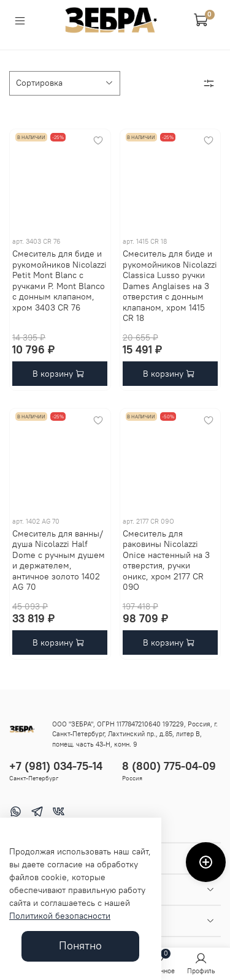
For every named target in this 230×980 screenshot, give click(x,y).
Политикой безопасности (60, 916)
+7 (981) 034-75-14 (56, 766)
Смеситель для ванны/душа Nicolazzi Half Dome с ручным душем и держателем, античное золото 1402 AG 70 (59, 560)
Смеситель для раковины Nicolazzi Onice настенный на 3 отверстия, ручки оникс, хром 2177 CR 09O (166, 560)
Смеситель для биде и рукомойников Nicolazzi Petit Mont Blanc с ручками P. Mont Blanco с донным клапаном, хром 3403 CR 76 (59, 281)
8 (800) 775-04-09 (169, 766)
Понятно (80, 946)
